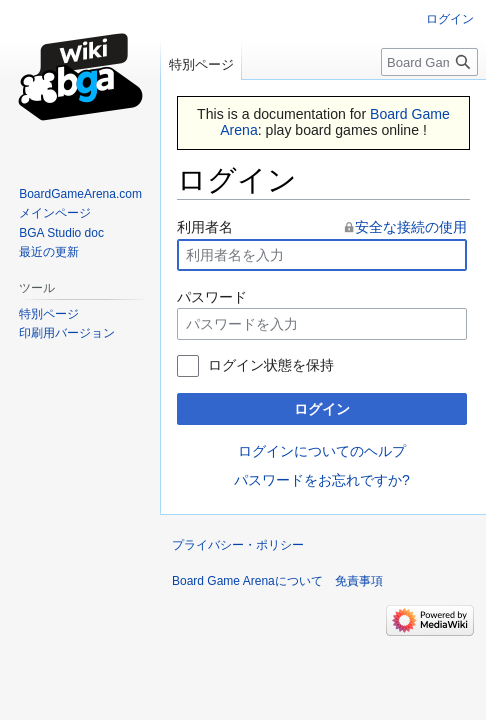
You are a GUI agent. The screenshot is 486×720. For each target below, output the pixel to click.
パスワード (212, 297)
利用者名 (205, 227)
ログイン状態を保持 (271, 365)
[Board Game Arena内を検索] (429, 62)
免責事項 (359, 581)
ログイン (322, 409)
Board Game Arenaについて (247, 581)
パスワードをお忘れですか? (322, 480)
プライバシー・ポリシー (238, 545)
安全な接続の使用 (411, 227)
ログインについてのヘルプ (322, 451)
